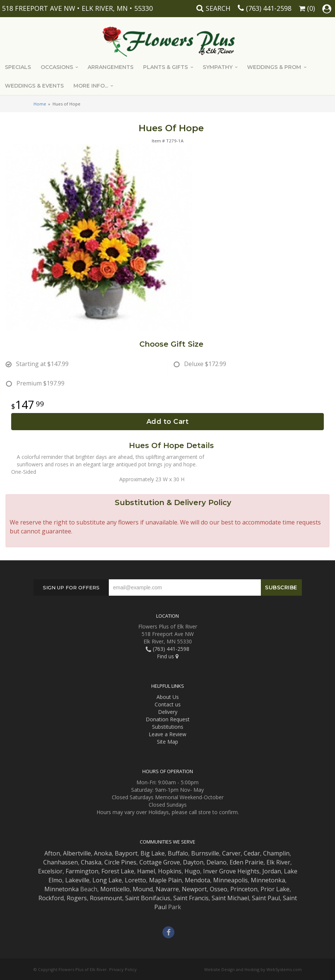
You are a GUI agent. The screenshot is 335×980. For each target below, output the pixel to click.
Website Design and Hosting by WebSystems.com (253, 969)
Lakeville (77, 880)
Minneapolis (230, 880)
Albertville (77, 853)
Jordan (272, 871)
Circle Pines (120, 862)
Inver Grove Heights (231, 871)
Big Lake (153, 853)
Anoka (103, 853)
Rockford (51, 898)
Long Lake (107, 880)
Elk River (278, 862)
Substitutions (168, 727)
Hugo (192, 871)
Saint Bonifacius (148, 898)
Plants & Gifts (165, 67)
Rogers (77, 898)
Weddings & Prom (274, 67)
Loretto (135, 880)
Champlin (276, 853)
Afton (52, 853)
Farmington (82, 871)
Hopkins (170, 871)
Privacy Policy (123, 969)
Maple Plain (165, 880)
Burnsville (205, 853)
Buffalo (178, 853)
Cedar (252, 853)
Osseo (219, 889)
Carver (231, 853)
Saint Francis (191, 898)
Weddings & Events (34, 86)
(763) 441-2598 (269, 8)
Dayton (193, 862)
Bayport (126, 853)
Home (40, 104)
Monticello (115, 889)
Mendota (197, 880)
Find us (168, 656)
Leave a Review (167, 734)
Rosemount (106, 898)
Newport (194, 889)
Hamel (146, 871)
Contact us (168, 704)
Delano (217, 862)
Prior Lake (275, 889)
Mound (143, 889)
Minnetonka (268, 880)
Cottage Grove (160, 862)
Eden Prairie (246, 862)
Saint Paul (266, 898)
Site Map (167, 742)
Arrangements (110, 67)
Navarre (167, 889)
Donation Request (168, 719)
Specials (18, 67)
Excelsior (50, 871)
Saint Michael (230, 898)
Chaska (91, 862)
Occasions (57, 67)
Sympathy (218, 67)
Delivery (168, 712)
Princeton (244, 889)
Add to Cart (168, 422)
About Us (168, 697)
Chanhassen (61, 862)
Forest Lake (118, 871)
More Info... (91, 86)
